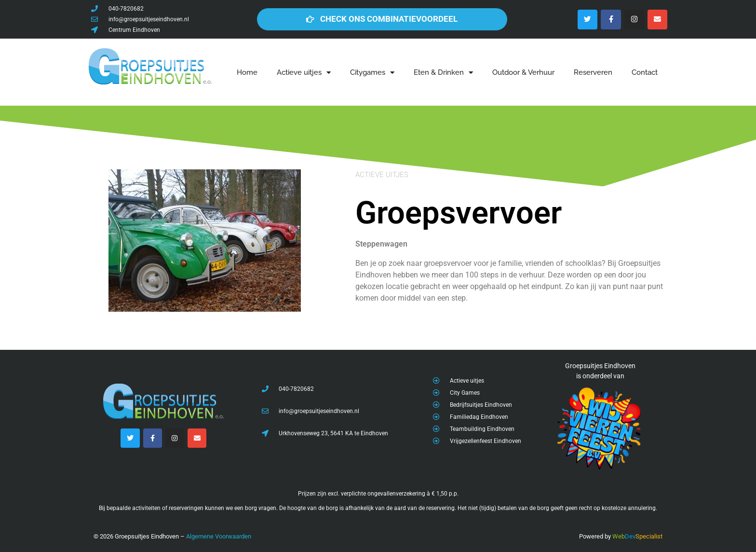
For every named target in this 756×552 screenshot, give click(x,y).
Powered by (595, 536)
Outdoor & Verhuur (523, 72)
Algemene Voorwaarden (219, 536)
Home (247, 72)
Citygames (372, 73)
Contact (645, 72)
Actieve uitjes (304, 73)
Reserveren (593, 72)
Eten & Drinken (443, 73)
